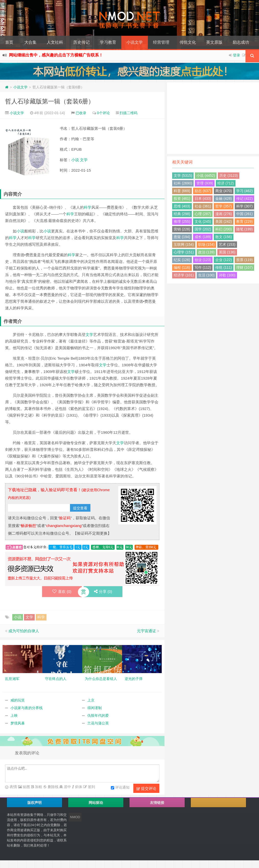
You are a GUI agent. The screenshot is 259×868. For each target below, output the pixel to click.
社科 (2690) (183, 183)
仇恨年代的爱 (98, 715)
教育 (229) (245, 221)
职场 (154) (207, 244)
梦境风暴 (18, 723)
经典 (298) (182, 214)
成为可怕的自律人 (24, 631)
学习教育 (108, 42)
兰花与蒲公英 (98, 723)
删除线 (53, 787)
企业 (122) (224, 260)
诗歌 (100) (227, 275)
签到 (91, 787)
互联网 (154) (184, 244)
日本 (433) (203, 198)
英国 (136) (227, 252)
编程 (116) (182, 267)
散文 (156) (224, 237)
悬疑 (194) (182, 237)
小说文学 (135, 42)
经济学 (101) (184, 275)
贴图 (26, 787)
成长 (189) (203, 237)
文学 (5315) (183, 175)
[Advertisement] (213, 118)
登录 (237, 55)
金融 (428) (224, 198)
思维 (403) (182, 206)
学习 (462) (245, 191)
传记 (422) (245, 198)
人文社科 (55, 42)
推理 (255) (182, 221)
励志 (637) (203, 191)
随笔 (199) (245, 229)
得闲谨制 (95, 708)
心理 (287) (203, 214)
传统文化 (188, 42)
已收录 (81, 113)
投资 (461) (182, 198)
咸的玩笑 (18, 700)
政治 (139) (207, 252)
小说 (75, 160)
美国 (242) (224, 221)
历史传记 (81, 42)
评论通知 (120, 788)
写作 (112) (203, 267)
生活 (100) (207, 275)
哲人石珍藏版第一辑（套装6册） (50, 101)
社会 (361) (203, 206)
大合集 (30, 42)
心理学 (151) (184, 252)
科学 (88, 207)
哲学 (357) (224, 206)
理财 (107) (245, 267)
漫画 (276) (224, 214)
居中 (67, 787)
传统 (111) (224, 267)
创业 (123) (203, 260)
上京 (91, 700)
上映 (14, 715)
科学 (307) (245, 206)
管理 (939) (205, 183)
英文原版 (214, 42)
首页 (9, 42)
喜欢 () (62, 591)
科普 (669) (182, 191)
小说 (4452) (206, 175)
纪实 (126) (182, 260)
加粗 (38, 787)
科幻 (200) (224, 229)
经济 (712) (226, 183)
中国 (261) (245, 214)
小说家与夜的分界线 (27, 708)
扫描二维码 (128, 113)
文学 (84, 160)
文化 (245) (203, 221)
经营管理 (161, 42)
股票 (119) (245, 260)
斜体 (78, 787)
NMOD (75, 817)
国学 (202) (203, 229)
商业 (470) (224, 191)
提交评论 (146, 789)
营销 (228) (182, 229)
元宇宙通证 (146, 631)
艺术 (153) (227, 244)
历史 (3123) (229, 175)
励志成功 (241, 42)
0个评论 (103, 113)
